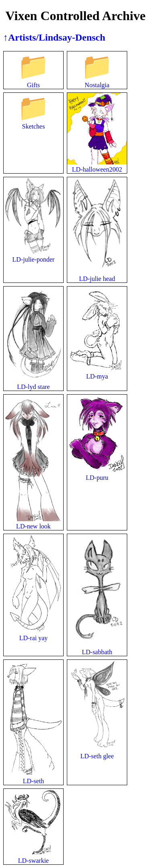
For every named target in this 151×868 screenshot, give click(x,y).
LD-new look (33, 523)
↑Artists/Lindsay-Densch (54, 37)
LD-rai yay (33, 634)
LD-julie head (97, 275)
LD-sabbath (97, 648)
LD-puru (97, 474)
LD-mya (97, 373)
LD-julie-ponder (33, 256)
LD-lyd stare (33, 383)
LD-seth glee (97, 752)
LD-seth (33, 777)
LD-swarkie (33, 857)
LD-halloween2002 (97, 166)
